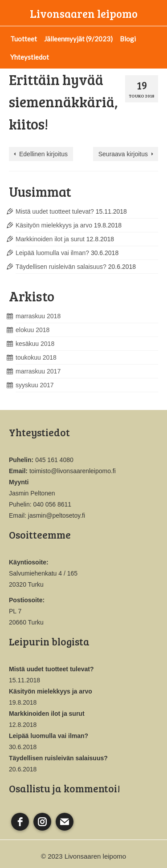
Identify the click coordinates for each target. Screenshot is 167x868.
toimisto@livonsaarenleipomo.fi (73, 471)
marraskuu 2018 (38, 316)
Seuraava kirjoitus (123, 154)
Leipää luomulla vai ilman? (52, 253)
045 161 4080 (54, 460)
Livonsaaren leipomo (84, 13)
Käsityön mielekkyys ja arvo (54, 225)
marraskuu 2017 (38, 371)
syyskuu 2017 (35, 385)
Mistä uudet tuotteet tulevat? (55, 211)
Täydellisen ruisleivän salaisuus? (61, 267)
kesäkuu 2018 (35, 344)
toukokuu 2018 (36, 357)
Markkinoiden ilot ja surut (50, 239)
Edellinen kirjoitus (43, 154)
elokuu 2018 (33, 330)
